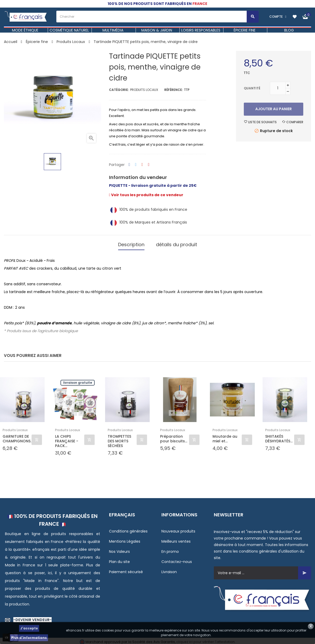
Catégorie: (119, 90)
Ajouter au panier (274, 109)
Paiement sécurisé (126, 569)
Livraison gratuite (78, 380)
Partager (129, 165)
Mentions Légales (125, 539)
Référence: (174, 90)
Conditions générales (128, 529)
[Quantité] (278, 88)
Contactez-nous (177, 559)
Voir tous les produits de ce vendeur (146, 195)
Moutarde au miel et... (225, 436)
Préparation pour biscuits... (174, 436)
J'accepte (29, 628)
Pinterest (149, 165)
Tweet (136, 165)
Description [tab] (131, 243)
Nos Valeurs (119, 549)
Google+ (142, 165)
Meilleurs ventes (176, 539)
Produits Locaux (144, 90)
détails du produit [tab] (177, 243)
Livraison (169, 569)
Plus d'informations (29, 638)
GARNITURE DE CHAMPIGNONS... (17, 436)
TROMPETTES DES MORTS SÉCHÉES (119, 439)
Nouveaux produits (178, 529)
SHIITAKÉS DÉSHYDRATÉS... (279, 436)
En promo (170, 549)
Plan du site (119, 559)
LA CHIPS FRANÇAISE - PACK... (67, 439)
